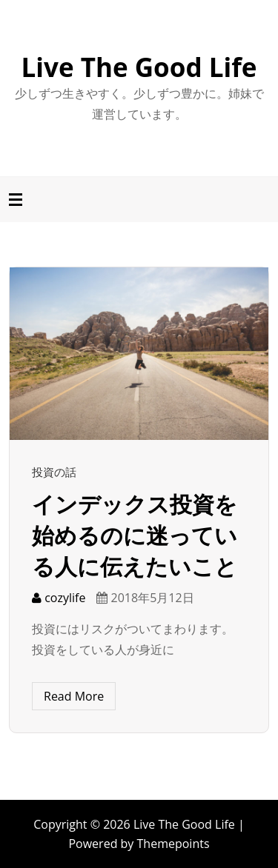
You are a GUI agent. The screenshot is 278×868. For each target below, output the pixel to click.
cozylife (59, 598)
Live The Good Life (139, 67)
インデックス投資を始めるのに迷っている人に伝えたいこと (135, 535)
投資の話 (54, 472)
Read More (74, 696)
